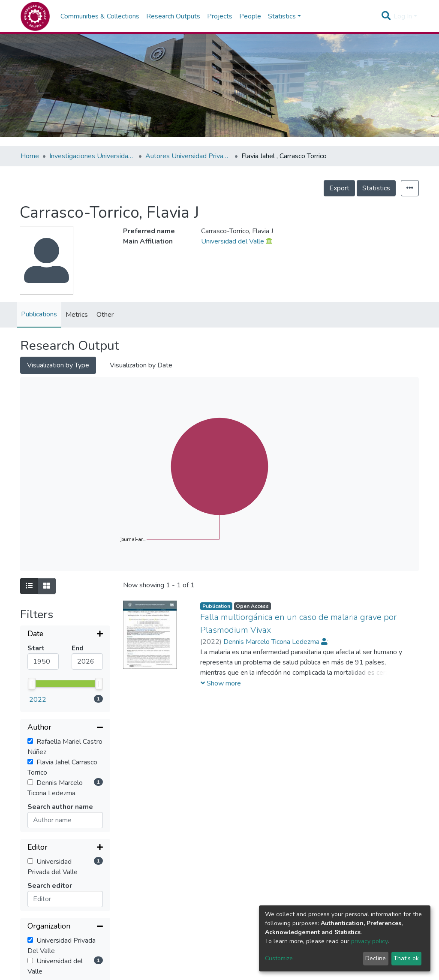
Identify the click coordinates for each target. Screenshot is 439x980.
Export (339, 188)
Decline (376, 958)
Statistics (376, 188)
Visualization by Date (141, 365)
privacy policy (369, 941)
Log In (403, 16)
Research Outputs (173, 16)
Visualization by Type (58, 365)
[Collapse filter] (65, 659)
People (250, 16)
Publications (39, 314)
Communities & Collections (100, 16)
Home (30, 156)
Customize (279, 958)
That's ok (406, 958)
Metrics (77, 315)
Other (105, 315)
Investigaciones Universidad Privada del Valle (92, 156)
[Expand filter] (65, 634)
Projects (220, 16)
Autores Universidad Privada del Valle (188, 156)
